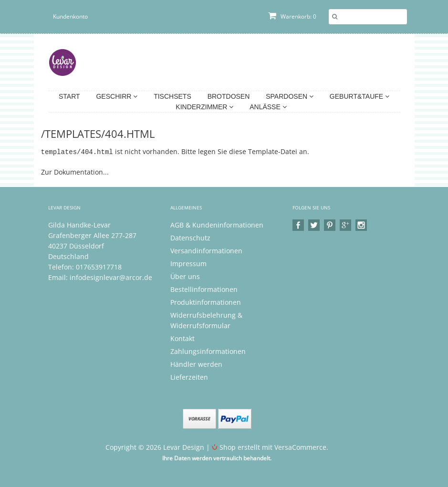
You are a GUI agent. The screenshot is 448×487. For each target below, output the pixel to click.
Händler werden (196, 364)
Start (69, 96)
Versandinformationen (206, 250)
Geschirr (117, 96)
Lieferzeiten (189, 377)
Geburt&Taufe (359, 96)
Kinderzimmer (204, 107)
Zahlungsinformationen (208, 351)
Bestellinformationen (204, 289)
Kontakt (182, 338)
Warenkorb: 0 (292, 16)
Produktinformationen (206, 302)
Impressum (188, 263)
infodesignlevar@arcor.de (111, 277)
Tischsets (172, 96)
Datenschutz (190, 237)
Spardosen (290, 96)
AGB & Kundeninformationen (217, 224)
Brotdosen (229, 96)
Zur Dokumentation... (75, 171)
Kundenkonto (70, 16)
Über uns (185, 276)
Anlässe (268, 107)
